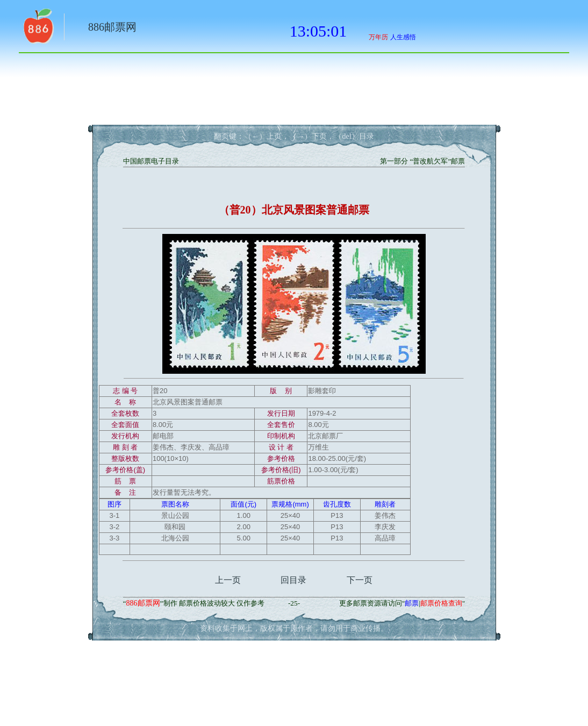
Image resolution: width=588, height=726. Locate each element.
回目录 (293, 580)
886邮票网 (112, 27)
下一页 (360, 580)
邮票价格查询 (441, 603)
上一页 (228, 580)
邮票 (412, 603)
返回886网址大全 (38, 30)
